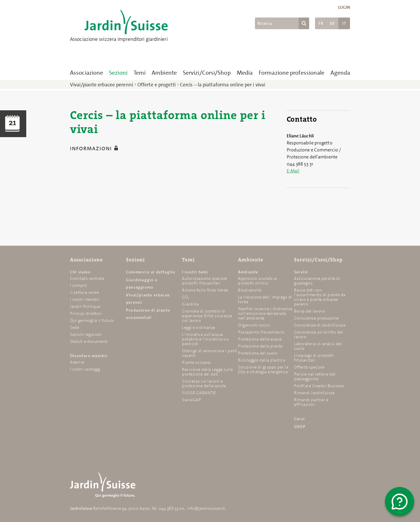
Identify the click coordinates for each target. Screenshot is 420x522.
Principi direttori (86, 313)
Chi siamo (80, 272)
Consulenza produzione (316, 318)
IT (344, 23)
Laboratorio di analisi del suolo (318, 346)
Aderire (77, 362)
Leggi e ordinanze (199, 327)
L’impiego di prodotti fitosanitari (314, 358)
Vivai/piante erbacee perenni (101, 85)
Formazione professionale (292, 73)
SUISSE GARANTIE (199, 393)
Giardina (190, 304)
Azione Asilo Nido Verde (205, 290)
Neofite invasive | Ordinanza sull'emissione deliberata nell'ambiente (265, 313)
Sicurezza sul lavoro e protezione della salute (204, 383)
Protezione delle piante (260, 346)
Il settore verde (84, 292)
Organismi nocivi (254, 325)
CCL (185, 297)
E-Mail (293, 171)
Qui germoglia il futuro (92, 320)
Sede (75, 327)
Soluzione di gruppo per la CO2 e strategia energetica (263, 369)
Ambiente (164, 73)
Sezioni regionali (86, 334)
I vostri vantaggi (85, 369)
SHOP (300, 427)
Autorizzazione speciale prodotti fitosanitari (205, 281)
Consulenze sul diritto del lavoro (318, 334)
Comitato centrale (87, 278)
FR (321, 23)
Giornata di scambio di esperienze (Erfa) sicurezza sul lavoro (207, 316)
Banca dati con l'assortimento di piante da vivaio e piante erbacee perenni (320, 297)
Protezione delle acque (260, 339)
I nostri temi (195, 272)
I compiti (79, 285)
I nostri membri (85, 299)
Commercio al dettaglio (151, 272)
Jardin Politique (85, 306)
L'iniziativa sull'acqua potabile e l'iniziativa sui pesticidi (206, 339)
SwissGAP (191, 400)
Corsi (299, 419)
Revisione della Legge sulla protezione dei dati (208, 372)
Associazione (86, 73)
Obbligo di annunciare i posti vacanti (210, 353)
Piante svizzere (196, 362)
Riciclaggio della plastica (261, 360)
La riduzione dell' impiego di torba (265, 299)
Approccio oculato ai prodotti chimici (258, 281)
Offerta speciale (309, 367)
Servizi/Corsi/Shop (207, 73)
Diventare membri (89, 356)
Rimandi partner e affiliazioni (311, 402)
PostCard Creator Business (319, 386)
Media (245, 73)
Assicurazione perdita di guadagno (317, 281)
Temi (140, 73)
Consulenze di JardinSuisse (320, 325)
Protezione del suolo (258, 353)
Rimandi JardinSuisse (314, 393)
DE (332, 23)
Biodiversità (250, 290)
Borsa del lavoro (309, 311)
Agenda (340, 73)
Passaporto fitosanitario (261, 332)
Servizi (301, 272)
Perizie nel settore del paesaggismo (315, 376)
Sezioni (118, 73)
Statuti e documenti (89, 341)
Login (344, 7)
